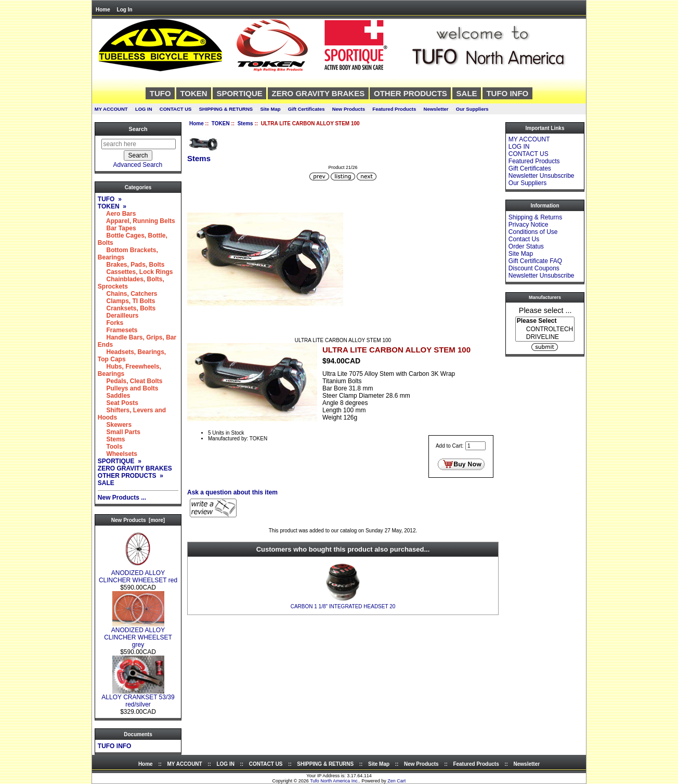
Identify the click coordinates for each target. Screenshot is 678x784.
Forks (110, 323)
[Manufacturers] (545, 329)
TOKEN (221, 123)
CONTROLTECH (545, 329)
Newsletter (436, 109)
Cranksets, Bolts (127, 308)
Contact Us (524, 239)
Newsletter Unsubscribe (542, 176)
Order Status (526, 246)
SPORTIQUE (239, 93)
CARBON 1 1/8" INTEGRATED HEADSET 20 (343, 606)
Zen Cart (396, 781)
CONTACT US (176, 109)
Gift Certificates (307, 109)
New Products (349, 109)
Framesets (118, 330)
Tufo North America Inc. (334, 781)
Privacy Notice (529, 225)
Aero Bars (117, 214)
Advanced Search (138, 165)
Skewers (115, 425)
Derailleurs (118, 316)
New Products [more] (138, 520)
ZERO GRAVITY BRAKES (318, 93)
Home (103, 10)
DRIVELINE (545, 337)
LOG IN (144, 109)
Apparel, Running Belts (136, 221)
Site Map (270, 109)
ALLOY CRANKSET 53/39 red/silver (138, 698)
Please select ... (545, 310)
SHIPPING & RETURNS (226, 109)
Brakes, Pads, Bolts (131, 265)
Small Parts (119, 432)
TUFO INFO (507, 93)
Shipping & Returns (535, 217)
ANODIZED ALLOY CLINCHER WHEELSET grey (138, 635)
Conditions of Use (533, 232)
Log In (125, 10)
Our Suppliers (472, 109)
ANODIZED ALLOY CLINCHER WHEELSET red (138, 574)
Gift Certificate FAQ (535, 261)
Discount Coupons (534, 268)
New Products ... (122, 498)
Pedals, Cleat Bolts (130, 381)
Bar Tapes (117, 228)
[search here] (139, 144)
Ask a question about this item (232, 492)
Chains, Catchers (128, 294)
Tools (110, 447)
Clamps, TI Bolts (127, 301)
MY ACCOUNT (111, 109)
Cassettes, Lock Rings (135, 272)
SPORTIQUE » (120, 461)
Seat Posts (118, 403)
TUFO (160, 93)
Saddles (114, 396)
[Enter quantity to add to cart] (475, 446)
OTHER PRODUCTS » (131, 476)
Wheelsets (118, 454)
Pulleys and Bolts (128, 388)
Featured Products (394, 109)
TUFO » (110, 199)
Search (138, 129)
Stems (245, 123)
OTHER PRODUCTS (410, 93)
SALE (467, 93)
